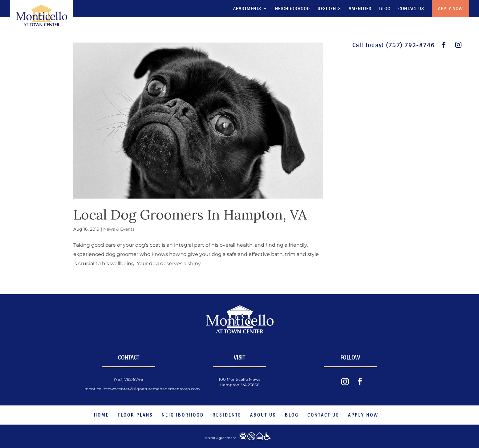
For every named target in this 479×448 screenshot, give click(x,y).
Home (101, 415)
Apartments (247, 9)
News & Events (119, 229)
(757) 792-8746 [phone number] (410, 45)
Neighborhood (292, 9)
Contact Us (411, 9)
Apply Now (451, 8)
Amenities (360, 9)
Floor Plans (135, 415)
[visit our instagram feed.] (459, 45)
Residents (329, 9)
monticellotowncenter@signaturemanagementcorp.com (142, 389)
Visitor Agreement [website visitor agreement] (220, 438)
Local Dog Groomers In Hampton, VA (190, 215)
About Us (263, 415)
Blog (385, 9)
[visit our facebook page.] (444, 45)
